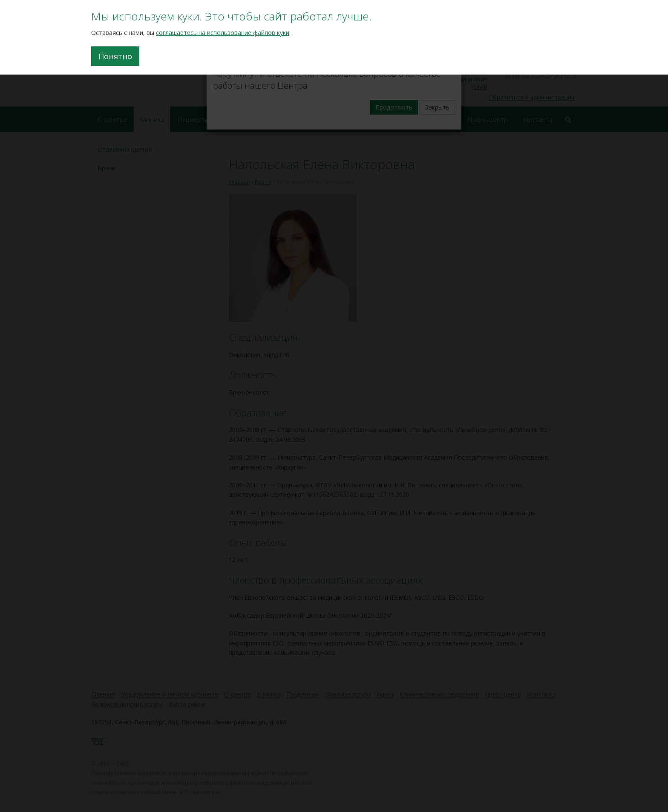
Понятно (115, 56)
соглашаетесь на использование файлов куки (223, 33)
